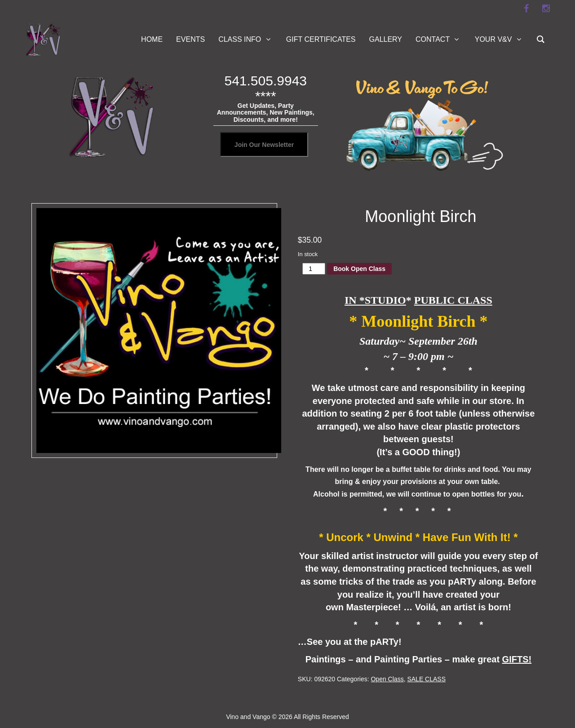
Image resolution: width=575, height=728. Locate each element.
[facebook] (526, 9)
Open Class (387, 679)
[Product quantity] (314, 269)
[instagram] (546, 9)
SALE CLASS (426, 679)
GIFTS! (517, 659)
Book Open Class (359, 269)
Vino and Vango (248, 717)
